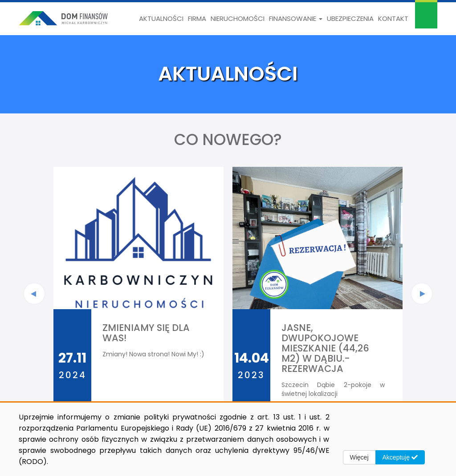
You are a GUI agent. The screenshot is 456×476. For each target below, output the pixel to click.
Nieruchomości (238, 18)
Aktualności (161, 18)
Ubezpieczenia (350, 18)
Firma (197, 18)
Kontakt (393, 18)
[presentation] (34, 294)
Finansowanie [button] (296, 18)
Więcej (359, 457)
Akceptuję (400, 457)
